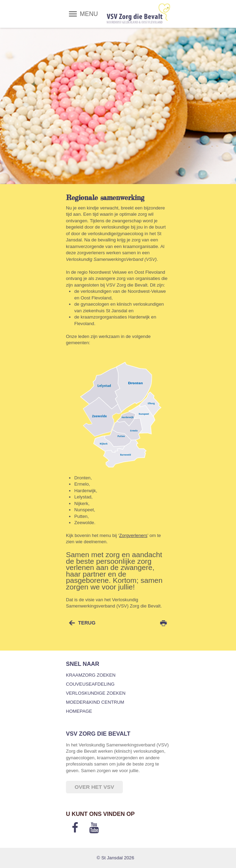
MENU (89, 14)
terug (87, 623)
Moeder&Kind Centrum (95, 702)
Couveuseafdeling (90, 684)
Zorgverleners (133, 535)
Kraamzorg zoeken (91, 675)
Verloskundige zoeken (96, 693)
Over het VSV (94, 787)
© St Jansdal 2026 (116, 858)
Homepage (79, 711)
